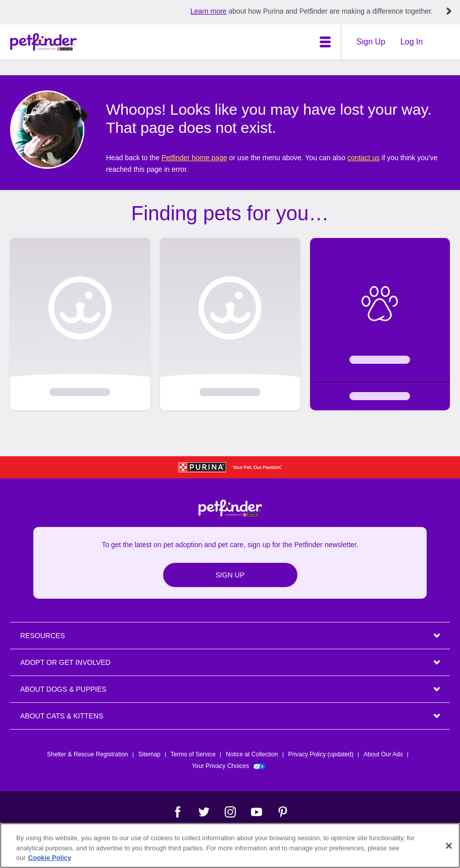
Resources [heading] (43, 636)
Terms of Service (193, 754)
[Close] (449, 846)
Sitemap (149, 754)
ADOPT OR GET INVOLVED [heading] (65, 662)
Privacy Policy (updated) (321, 754)
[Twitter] (204, 812)
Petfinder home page (194, 158)
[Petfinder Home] (43, 42)
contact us (364, 158)
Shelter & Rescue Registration (88, 754)
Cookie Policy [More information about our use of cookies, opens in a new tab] (50, 858)
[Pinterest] (283, 812)
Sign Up (371, 42)
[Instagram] (230, 812)
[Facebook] (178, 812)
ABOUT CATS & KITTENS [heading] (62, 716)
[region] (230, 846)
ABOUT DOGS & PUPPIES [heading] (63, 689)
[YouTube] (257, 812)
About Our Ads (383, 754)
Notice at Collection (252, 754)
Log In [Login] (412, 42)
